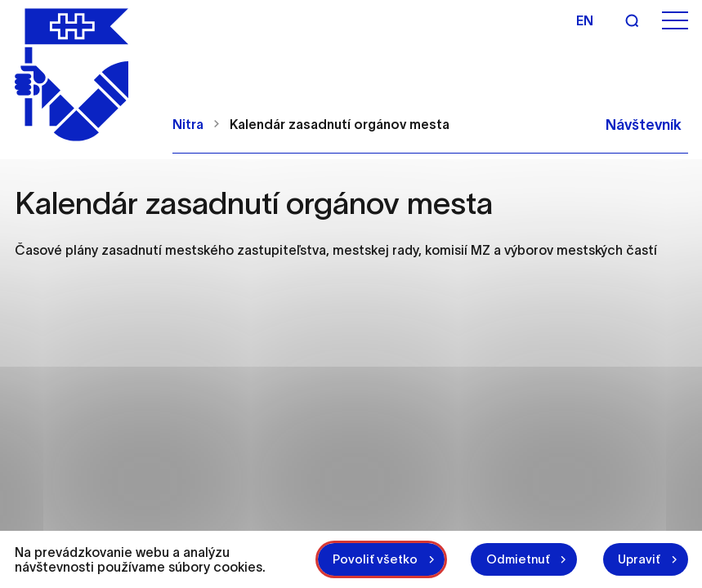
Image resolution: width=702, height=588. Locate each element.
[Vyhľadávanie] (632, 20)
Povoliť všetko (369, 553)
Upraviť (638, 553)
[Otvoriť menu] (675, 21)
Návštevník (644, 118)
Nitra (188, 118)
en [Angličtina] (585, 20)
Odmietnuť (514, 553)
